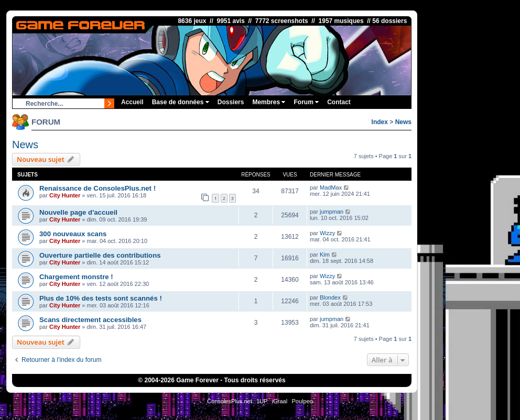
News (403, 122)
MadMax (331, 187)
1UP (262, 401)
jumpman (332, 212)
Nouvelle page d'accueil (78, 212)
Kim (325, 255)
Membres (269, 102)
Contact (339, 102)
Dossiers (231, 102)
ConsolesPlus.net (230, 401)
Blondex (330, 297)
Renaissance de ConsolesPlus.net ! (97, 188)
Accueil (132, 102)
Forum (306, 102)
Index (380, 122)
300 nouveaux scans (73, 234)
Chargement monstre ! (76, 277)
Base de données (181, 102)
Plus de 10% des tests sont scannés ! (101, 298)
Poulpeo (302, 401)
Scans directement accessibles (90, 320)
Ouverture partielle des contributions (100, 255)
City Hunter (65, 195)
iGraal (280, 401)
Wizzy (327, 233)
